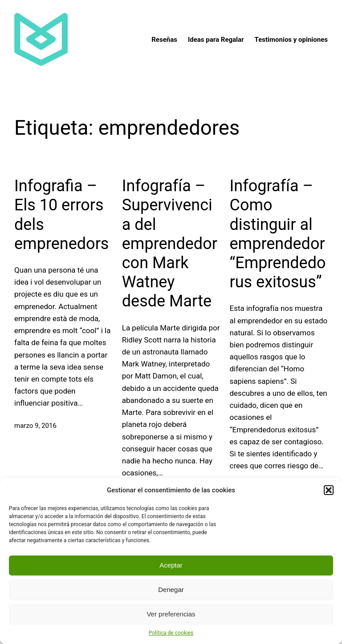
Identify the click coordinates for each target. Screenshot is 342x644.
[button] (329, 490)
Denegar (171, 590)
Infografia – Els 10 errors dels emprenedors (61, 215)
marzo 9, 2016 (35, 426)
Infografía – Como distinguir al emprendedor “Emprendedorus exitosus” (278, 234)
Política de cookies (171, 633)
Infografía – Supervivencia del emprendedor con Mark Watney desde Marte (170, 244)
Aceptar (171, 565)
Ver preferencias (171, 614)
